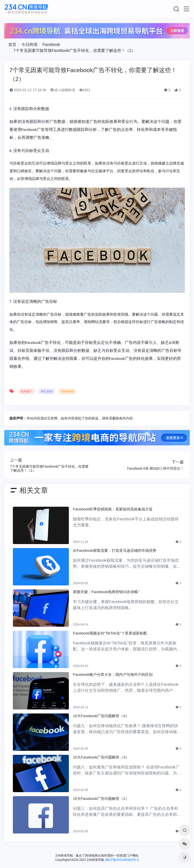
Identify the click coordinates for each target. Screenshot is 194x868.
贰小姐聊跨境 (63, 90)
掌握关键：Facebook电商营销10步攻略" (106, 592)
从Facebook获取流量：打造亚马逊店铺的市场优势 (115, 550)
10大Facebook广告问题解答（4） (101, 716)
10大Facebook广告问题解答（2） (101, 799)
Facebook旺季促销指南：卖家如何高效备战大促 (113, 509)
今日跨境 (29, 44)
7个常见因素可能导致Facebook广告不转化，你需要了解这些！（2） (74, 50)
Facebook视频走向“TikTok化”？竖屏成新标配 (110, 633)
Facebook (51, 44)
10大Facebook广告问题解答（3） (101, 757)
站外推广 (27, 391)
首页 (12, 44)
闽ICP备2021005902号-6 (122, 860)
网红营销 (47, 391)
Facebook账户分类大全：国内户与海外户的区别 (113, 675)
